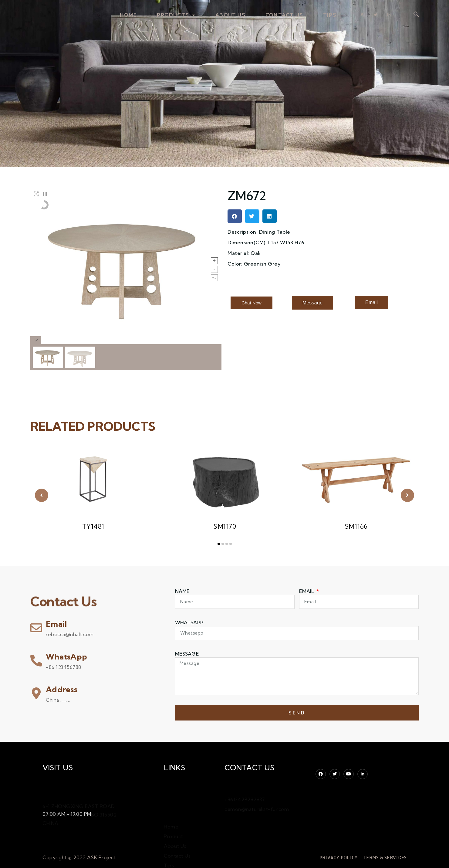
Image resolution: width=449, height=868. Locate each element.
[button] (235, 216)
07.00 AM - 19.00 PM (67, 813)
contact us (284, 15)
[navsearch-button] (416, 15)
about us (230, 15)
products (176, 15)
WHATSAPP (189, 622)
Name (182, 591)
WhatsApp (66, 657)
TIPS (330, 15)
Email (56, 624)
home (128, 15)
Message (187, 654)
